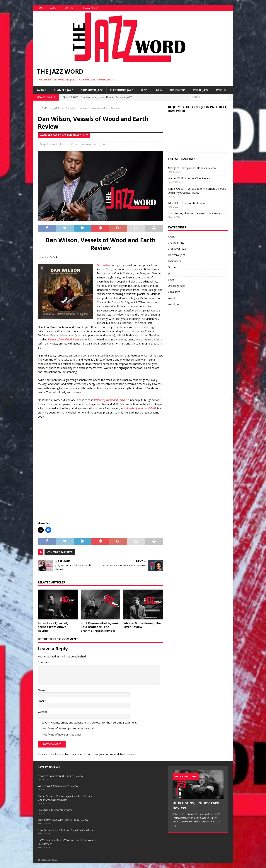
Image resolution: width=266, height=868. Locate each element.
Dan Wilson (104, 265)
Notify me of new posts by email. (62, 734)
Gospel (172, 267)
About (54, 8)
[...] (174, 825)
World (221, 90)
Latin (158, 90)
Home (40, 8)
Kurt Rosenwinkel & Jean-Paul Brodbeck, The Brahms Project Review (99, 627)
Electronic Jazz (122, 90)
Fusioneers (178, 90)
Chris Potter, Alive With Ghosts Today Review (195, 213)
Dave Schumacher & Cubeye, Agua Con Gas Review (67, 830)
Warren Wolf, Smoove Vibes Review (189, 178)
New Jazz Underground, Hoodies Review (192, 168)
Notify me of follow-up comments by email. (68, 728)
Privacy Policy (90, 8)
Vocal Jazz (201, 90)
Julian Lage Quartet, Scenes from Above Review (53, 627)
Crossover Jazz (92, 90)
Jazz (144, 90)
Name (42, 690)
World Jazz (174, 304)
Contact (70, 8)
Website (43, 712)
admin (66, 144)
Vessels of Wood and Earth (63, 339)
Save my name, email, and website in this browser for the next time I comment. (89, 723)
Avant (42, 90)
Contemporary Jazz (60, 552)
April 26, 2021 (50, 144)
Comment (44, 662)
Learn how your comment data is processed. (112, 754)
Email (41, 701)
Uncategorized (177, 286)
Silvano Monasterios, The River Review (142, 625)
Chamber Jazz (63, 90)
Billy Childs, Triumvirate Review (186, 203)
